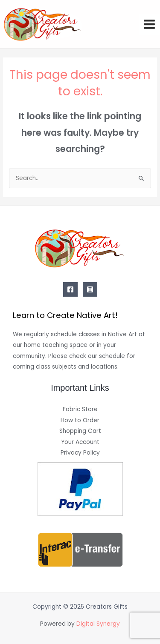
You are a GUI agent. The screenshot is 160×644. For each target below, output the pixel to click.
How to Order (80, 420)
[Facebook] (70, 289)
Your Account (80, 442)
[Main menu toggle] (150, 24)
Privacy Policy (80, 453)
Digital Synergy (98, 624)
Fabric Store (80, 409)
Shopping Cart (80, 431)
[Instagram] (90, 289)
